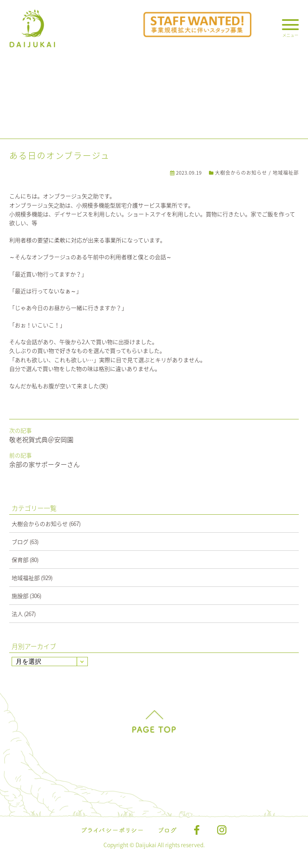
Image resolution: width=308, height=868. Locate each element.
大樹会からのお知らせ (241, 173)
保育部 (20, 560)
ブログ (20, 542)
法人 (17, 614)
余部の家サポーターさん (45, 464)
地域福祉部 (286, 173)
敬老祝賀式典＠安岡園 (41, 439)
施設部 (20, 596)
